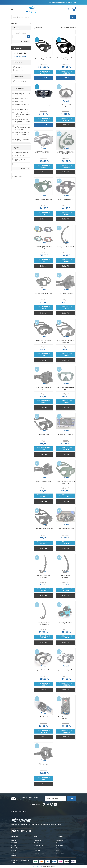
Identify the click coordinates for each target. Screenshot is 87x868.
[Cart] (74, 10)
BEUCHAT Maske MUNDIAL (66, 199)
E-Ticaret (40, 867)
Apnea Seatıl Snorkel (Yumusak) (66, 577)
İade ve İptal (37, 851)
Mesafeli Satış (37, 840)
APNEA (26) (19, 67)
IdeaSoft (34, 867)
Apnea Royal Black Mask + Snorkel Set (66, 718)
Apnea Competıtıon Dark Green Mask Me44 (66, 483)
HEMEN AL (44, 78)
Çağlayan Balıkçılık (17, 177)
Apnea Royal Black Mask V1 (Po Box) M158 (66, 341)
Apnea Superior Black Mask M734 (44, 388)
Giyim (57, 843)
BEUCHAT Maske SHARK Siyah (44, 293)
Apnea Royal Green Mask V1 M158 (66, 388)
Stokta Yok (66, 125)
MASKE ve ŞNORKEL (36, 23)
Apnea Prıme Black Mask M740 (44, 529)
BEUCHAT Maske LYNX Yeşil (44, 199)
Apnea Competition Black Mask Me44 (44, 59)
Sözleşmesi (14, 856)
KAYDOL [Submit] (71, 799)
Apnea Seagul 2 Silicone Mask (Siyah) (66, 59)
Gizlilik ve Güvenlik (38, 846)
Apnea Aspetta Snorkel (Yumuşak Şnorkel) (44, 624)
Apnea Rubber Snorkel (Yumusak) (44, 577)
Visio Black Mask (43, 764)
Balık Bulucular (59, 840)
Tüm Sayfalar (25, 169)
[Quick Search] (19, 37)
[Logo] (32, 10)
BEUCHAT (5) (20, 70)
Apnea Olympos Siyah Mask (66, 670)
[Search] (43, 17)
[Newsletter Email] (55, 799)
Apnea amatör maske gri (44, 105)
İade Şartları (14, 843)
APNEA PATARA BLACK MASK (44, 152)
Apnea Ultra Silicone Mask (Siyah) (43, 341)
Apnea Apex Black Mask (66, 293)
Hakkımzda (14, 840)
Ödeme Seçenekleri (39, 853)
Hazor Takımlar (59, 846)
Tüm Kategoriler (60, 853)
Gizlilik (13, 853)
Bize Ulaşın (14, 846)
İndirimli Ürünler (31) (21, 81)
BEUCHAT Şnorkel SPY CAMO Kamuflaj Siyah (66, 247)
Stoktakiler (39, 28)
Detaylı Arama (25, 41)
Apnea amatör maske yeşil (66, 435)
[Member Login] (68, 10)
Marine (57, 848)
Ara (29, 37)
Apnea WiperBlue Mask (66, 623)
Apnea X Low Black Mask (44, 482)
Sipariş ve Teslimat (38, 848)
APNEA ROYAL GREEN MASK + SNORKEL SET (66, 153)
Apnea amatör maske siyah (66, 529)
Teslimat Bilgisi (15, 848)
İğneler (57, 851)
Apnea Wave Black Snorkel (43, 717)
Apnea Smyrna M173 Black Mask (66, 106)
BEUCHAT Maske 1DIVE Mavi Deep (43, 247)
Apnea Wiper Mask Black (44, 670)
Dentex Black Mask (44, 435)
